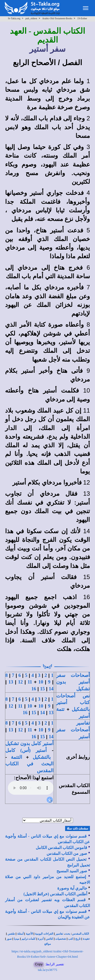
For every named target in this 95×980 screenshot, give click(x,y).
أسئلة (20, 934)
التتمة (16, 757)
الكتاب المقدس (81, 934)
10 (41, 682)
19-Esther (82, 18)
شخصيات (61, 939)
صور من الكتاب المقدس (67, 853)
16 (34, 689)
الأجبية (29, 934)
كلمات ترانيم (29, 939)
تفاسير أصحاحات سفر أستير (73, 730)
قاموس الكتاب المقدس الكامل (61, 848)
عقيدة (86, 939)
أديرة (41, 939)
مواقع (48, 944)
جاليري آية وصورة (72, 888)
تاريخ (78, 939)
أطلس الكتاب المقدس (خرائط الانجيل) (55, 894)
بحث (68, 934)
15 (42, 689)
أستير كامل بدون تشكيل (29, 743)
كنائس (49, 939)
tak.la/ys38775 (47, 970)
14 (51, 689)
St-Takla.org (14, 18)
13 (11, 682)
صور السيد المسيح (72, 871)
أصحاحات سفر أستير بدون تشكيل (73, 682)
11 (30, 682)
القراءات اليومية (44, 934)
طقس (11, 934)
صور (9, 939)
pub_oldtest (31, 18)
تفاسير (59, 934)
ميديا (17, 939)
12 (20, 682)
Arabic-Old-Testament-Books (57, 18)
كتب (71, 939)
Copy (39, 964)
